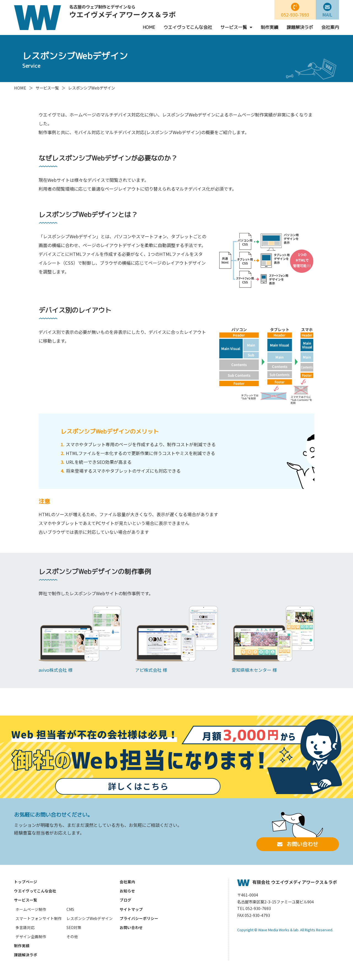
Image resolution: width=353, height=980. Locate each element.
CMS (70, 909)
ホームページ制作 (31, 909)
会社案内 (330, 27)
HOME (149, 27)
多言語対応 (25, 927)
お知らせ (127, 891)
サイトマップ (131, 909)
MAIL (327, 10)
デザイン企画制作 (31, 936)
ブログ (125, 900)
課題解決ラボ (300, 27)
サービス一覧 (236, 27)
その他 (72, 936)
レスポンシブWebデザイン (90, 918)
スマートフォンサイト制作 (39, 918)
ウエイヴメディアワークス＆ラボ (123, 12)
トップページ (26, 882)
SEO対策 (74, 927)
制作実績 (269, 27)
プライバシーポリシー (139, 918)
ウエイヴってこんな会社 (188, 27)
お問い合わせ (298, 844)
